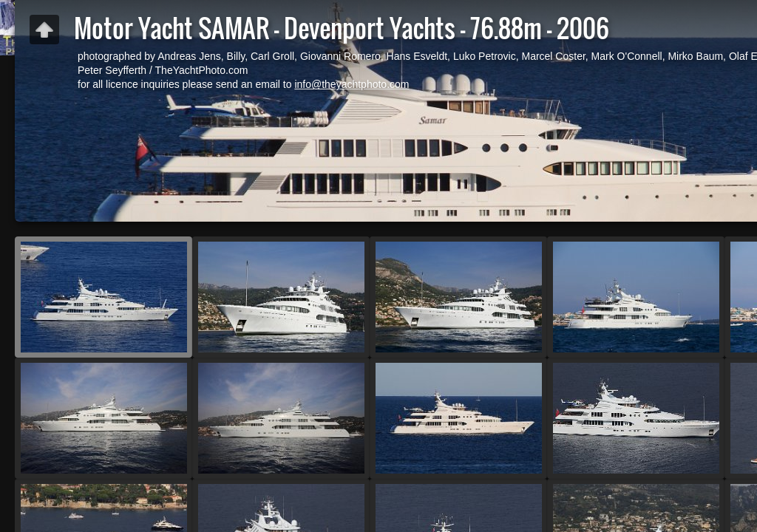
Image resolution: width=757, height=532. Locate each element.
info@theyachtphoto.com (352, 84)
